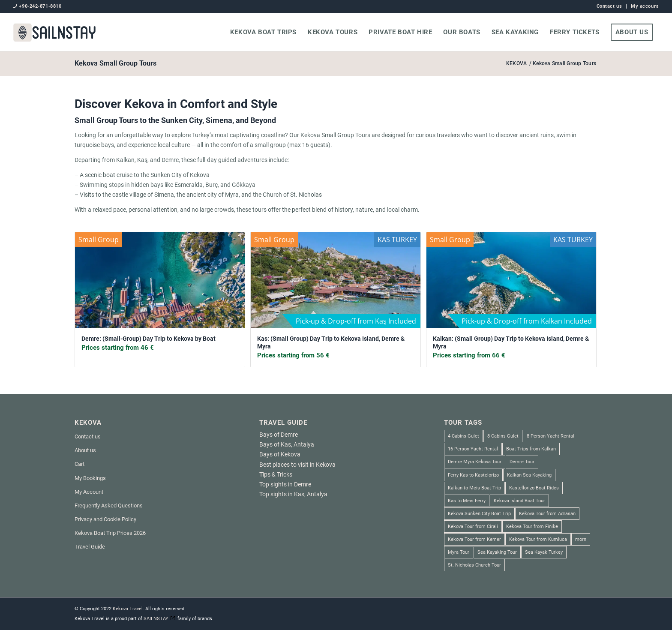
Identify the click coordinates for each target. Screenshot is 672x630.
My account (645, 6)
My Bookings (90, 478)
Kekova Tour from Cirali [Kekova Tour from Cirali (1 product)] (473, 526)
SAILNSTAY (156, 619)
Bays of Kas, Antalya (287, 444)
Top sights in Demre (285, 484)
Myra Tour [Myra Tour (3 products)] (459, 552)
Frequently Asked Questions (109, 505)
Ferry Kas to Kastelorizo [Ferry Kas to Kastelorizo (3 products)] (473, 475)
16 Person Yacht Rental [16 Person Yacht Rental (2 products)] (473, 449)
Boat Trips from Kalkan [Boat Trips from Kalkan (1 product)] (531, 449)
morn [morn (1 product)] (581, 539)
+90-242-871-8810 (40, 6)
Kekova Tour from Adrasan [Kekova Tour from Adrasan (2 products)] (547, 514)
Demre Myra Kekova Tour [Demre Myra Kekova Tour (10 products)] (475, 462)
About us (85, 450)
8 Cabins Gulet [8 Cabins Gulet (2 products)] (503, 436)
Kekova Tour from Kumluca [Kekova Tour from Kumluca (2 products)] (538, 539)
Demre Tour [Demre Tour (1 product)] (522, 462)
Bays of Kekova (280, 454)
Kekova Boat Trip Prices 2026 (110, 533)
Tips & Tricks (276, 474)
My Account (89, 492)
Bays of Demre (279, 435)
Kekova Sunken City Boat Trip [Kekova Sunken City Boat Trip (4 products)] (479, 514)
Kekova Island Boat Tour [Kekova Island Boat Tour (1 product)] (519, 501)
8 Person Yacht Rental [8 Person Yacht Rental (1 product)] (550, 436)
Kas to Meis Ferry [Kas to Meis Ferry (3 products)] (467, 501)
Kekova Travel (128, 609)
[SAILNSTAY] (54, 32)
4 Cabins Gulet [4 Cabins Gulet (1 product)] (463, 436)
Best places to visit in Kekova (297, 465)
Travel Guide (90, 547)
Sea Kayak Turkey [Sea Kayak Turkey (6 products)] (544, 552)
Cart (79, 464)
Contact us (609, 6)
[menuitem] (610, 6)
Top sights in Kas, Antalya (293, 494)
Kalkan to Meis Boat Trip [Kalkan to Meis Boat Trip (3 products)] (474, 488)
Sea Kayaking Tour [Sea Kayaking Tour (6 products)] (497, 552)
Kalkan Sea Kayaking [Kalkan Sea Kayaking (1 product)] (529, 475)
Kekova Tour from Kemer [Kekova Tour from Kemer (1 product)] (474, 539)
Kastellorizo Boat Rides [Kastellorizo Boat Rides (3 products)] (534, 488)
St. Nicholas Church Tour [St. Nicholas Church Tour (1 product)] (474, 565)
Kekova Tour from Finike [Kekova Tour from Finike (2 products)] (532, 526)
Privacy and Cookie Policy (105, 519)
